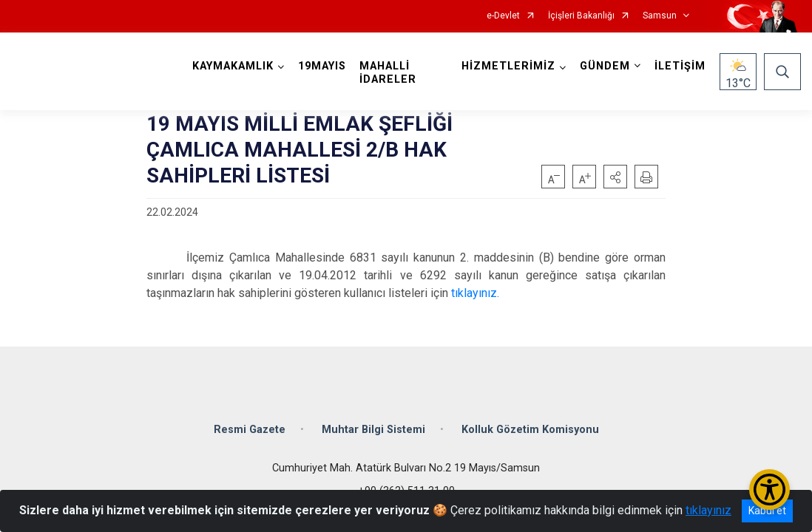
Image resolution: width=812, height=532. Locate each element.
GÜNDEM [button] (605, 66)
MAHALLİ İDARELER (388, 73)
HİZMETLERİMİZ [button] (508, 66)
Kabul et (767, 511)
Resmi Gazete (250, 430)
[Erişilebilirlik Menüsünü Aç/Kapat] (769, 490)
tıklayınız (708, 510)
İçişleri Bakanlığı (581, 16)
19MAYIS (322, 66)
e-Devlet (503, 16)
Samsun (660, 16)
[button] (615, 177)
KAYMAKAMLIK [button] (233, 66)
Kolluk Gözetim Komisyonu (530, 430)
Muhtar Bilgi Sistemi (373, 430)
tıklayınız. (475, 293)
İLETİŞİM (680, 66)
